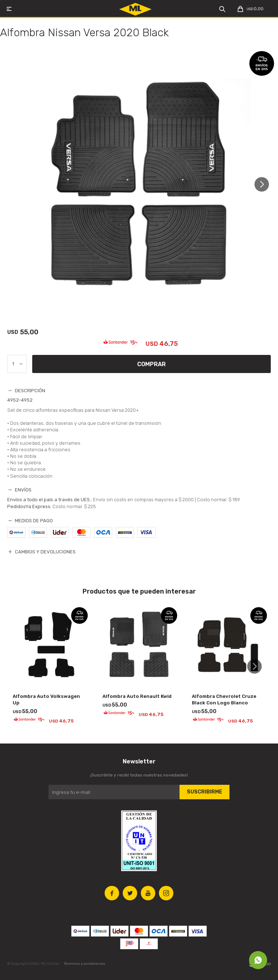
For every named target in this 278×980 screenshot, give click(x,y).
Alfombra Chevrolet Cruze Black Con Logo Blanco (224, 700)
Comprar (151, 364)
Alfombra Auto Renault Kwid (137, 696)
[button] (264, 184)
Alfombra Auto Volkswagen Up (46, 700)
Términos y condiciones (85, 964)
